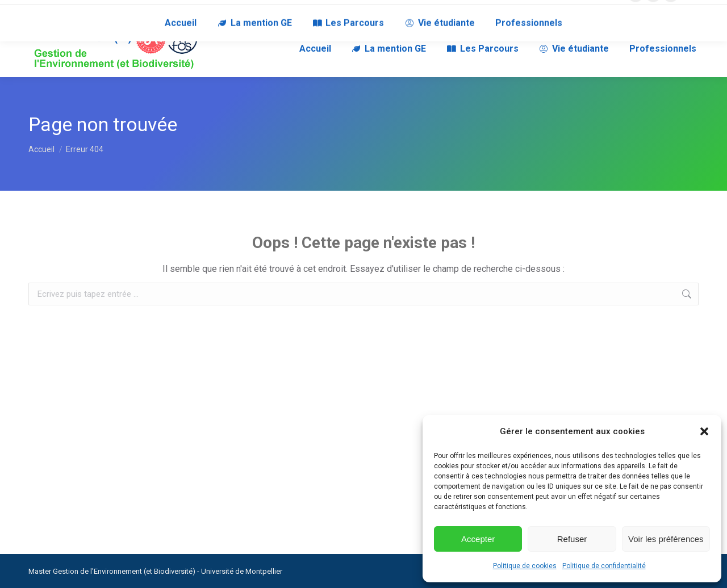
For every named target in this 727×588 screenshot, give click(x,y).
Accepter (478, 539)
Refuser (572, 539)
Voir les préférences (666, 539)
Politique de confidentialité (604, 566)
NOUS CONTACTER (60, 10)
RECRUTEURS (127, 10)
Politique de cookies (525, 566)
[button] (704, 431)
